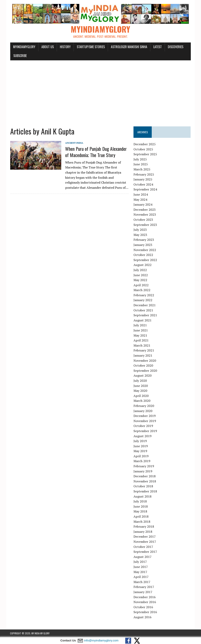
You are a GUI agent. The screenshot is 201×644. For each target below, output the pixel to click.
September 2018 (145, 491)
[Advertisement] (100, 91)
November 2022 (145, 250)
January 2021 (143, 356)
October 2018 (143, 486)
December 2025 (145, 144)
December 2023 (145, 210)
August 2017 (143, 557)
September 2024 (145, 190)
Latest (157, 47)
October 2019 (143, 426)
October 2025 (143, 149)
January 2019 (143, 471)
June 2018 (141, 507)
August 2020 (143, 376)
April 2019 (141, 456)
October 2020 (143, 366)
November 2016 (145, 602)
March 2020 (142, 401)
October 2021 (143, 310)
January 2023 (143, 245)
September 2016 (145, 612)
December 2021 (145, 305)
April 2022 (141, 285)
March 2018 (142, 522)
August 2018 (143, 496)
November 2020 (145, 361)
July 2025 (140, 159)
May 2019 (141, 451)
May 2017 (141, 572)
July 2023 (140, 230)
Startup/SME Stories (91, 47)
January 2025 (143, 179)
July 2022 (140, 270)
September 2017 (145, 552)
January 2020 (143, 411)
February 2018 (144, 527)
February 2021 (144, 351)
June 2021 (141, 330)
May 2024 (141, 200)
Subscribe (20, 56)
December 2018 (145, 476)
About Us (47, 47)
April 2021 (141, 340)
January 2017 (143, 592)
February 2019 (144, 466)
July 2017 (140, 562)
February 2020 (144, 406)
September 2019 (145, 431)
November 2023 (145, 215)
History (65, 47)
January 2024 (143, 205)
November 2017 (145, 542)
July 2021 (140, 325)
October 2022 (143, 255)
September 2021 (145, 315)
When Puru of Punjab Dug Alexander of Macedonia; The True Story (96, 152)
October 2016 (143, 607)
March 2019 (142, 461)
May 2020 (141, 391)
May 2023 (141, 235)
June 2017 (141, 567)
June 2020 (141, 386)
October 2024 (143, 185)
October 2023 (143, 220)
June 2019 (141, 446)
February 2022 (144, 295)
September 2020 (145, 371)
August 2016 (143, 617)
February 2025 (144, 174)
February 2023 (144, 240)
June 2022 (141, 275)
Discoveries (175, 47)
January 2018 (143, 532)
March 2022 (142, 290)
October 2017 (143, 547)
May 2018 (141, 512)
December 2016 (145, 597)
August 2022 (143, 265)
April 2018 (141, 517)
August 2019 (143, 436)
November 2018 (145, 481)
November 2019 (145, 421)
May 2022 (141, 280)
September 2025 (145, 154)
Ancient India (74, 143)
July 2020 (140, 381)
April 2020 (141, 396)
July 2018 (140, 501)
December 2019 (145, 416)
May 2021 (141, 335)
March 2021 (142, 346)
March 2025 (142, 169)
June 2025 (141, 164)
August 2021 (143, 320)
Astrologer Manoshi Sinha (129, 47)
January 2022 (143, 300)
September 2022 (145, 260)
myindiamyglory (24, 47)
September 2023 (145, 225)
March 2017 (142, 582)
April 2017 (141, 577)
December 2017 (145, 537)
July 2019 (140, 441)
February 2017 (144, 587)
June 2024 (141, 195)
